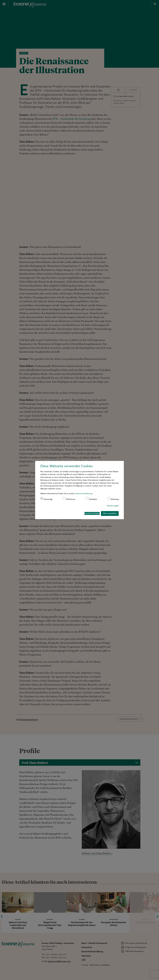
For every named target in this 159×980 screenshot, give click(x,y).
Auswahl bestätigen (92, 513)
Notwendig (46, 499)
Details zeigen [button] (113, 506)
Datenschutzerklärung (84, 493)
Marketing (113, 499)
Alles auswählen (110, 513)
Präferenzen (69, 499)
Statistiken (91, 499)
